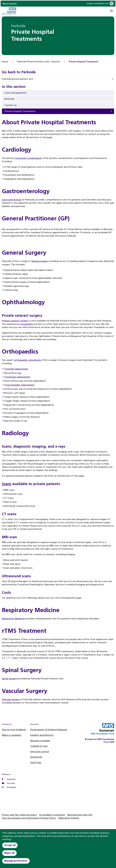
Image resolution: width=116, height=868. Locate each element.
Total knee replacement (17, 377)
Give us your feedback (14, 730)
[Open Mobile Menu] (111, 11)
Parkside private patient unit (18, 79)
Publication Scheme (69, 818)
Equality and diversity (42, 735)
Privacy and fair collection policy (19, 815)
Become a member (40, 741)
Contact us (7, 724)
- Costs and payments (15, 93)
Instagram (9, 787)
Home (5, 62)
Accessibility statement (52, 815)
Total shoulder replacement (19, 385)
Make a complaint (12, 735)
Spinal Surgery (9, 679)
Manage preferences (16, 861)
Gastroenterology (12, 200)
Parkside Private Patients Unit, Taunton (38, 62)
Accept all (10, 845)
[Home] (9, 11)
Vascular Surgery (11, 699)
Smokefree (36, 757)
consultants (27, 324)
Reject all (9, 853)
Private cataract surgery (15, 321)
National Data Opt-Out (80, 815)
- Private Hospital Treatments (19, 111)
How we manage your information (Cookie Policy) (29, 818)
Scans (7, 484)
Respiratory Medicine (13, 619)
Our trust (34, 724)
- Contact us (10, 105)
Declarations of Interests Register (49, 730)
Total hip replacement (16, 369)
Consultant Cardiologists (28, 158)
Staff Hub (36, 762)
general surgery (40, 261)
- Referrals (9, 99)
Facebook (9, 779)
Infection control (40, 752)
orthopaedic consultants (28, 360)
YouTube (8, 783)
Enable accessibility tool (100, 3)
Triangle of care (39, 746)
